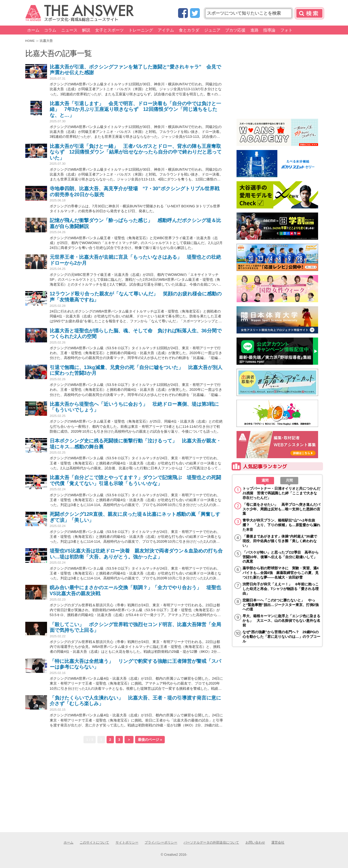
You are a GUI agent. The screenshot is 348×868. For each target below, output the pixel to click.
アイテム (166, 30)
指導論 (269, 30)
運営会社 (278, 842)
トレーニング (141, 30)
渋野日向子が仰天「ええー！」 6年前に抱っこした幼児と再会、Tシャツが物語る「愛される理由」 (281, 589)
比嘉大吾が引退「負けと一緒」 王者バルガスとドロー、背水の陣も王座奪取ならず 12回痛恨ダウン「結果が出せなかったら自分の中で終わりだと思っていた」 (136, 152)
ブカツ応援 (235, 30)
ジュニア (212, 30)
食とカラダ (189, 30)
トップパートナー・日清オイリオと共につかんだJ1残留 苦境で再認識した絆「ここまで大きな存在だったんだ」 (281, 493)
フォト (286, 30)
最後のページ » (150, 740)
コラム (50, 30)
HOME (30, 41)
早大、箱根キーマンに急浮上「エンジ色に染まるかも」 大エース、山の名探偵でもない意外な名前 (281, 621)
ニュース (69, 30)
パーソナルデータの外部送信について (211, 842)
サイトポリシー (127, 842)
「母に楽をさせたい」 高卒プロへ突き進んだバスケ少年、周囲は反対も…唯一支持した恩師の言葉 (281, 509)
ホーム (33, 30)
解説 (86, 30)
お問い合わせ (255, 842)
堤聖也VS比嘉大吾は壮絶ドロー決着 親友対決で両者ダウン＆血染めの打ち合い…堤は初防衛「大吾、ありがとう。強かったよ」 (136, 554)
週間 (265, 480)
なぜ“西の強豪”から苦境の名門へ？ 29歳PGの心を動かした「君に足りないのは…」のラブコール (281, 637)
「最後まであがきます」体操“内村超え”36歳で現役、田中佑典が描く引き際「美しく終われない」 (280, 541)
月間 (289, 480)
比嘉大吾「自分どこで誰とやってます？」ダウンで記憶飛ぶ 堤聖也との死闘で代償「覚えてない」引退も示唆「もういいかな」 (135, 480)
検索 (309, 13)
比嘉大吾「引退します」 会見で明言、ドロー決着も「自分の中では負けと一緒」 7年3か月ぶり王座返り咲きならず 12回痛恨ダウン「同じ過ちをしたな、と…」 (135, 109)
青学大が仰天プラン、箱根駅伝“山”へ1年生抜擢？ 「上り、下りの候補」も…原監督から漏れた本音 (281, 525)
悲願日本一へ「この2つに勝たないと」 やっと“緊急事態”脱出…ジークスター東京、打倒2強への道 (281, 605)
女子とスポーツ (109, 30)
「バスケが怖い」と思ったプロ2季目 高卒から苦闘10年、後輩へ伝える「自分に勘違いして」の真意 (281, 557)
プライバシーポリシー (161, 842)
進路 (254, 30)
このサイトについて (94, 842)
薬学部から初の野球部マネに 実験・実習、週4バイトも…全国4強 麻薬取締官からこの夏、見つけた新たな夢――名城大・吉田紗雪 (281, 573)
